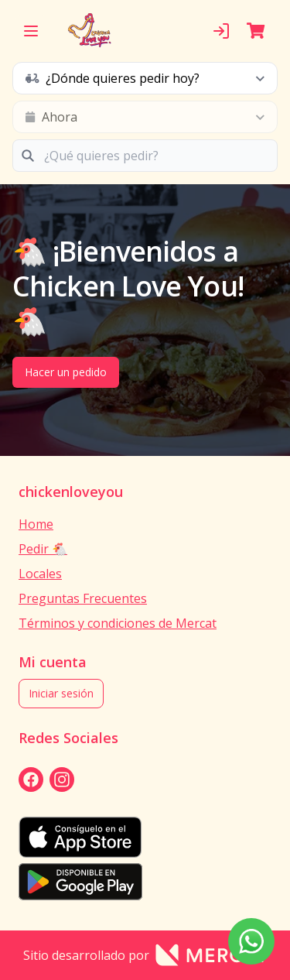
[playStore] (145, 882)
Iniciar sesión (61, 693)
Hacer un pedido (66, 372)
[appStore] (145, 837)
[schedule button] (145, 78)
